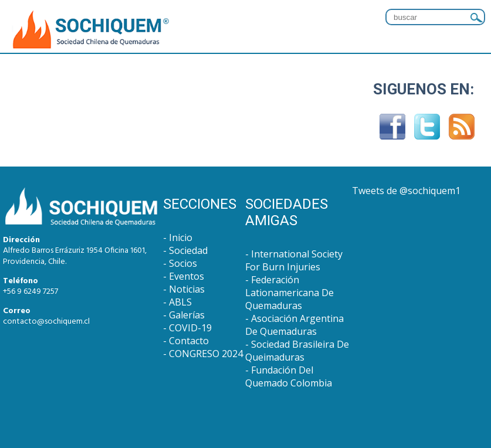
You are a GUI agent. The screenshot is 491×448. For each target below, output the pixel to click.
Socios (183, 263)
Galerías (187, 315)
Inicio (181, 237)
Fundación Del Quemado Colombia (289, 376)
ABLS (180, 302)
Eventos (187, 276)
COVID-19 (190, 328)
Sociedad (188, 250)
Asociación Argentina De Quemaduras (294, 325)
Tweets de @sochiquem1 (406, 191)
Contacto (189, 341)
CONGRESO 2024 (206, 354)
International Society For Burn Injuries (294, 260)
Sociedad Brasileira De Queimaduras (297, 351)
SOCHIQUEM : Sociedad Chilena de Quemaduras (92, 30)
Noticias (187, 289)
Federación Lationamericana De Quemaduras (289, 293)
